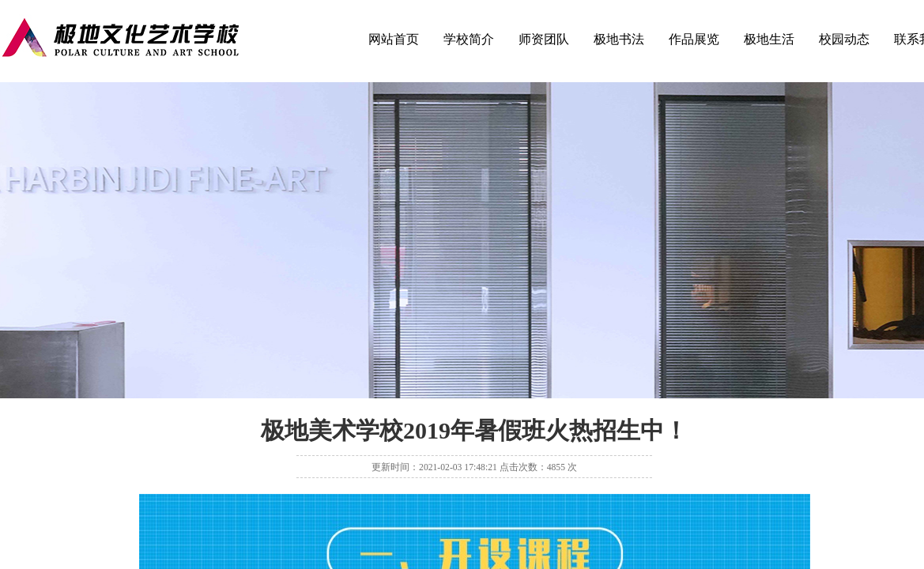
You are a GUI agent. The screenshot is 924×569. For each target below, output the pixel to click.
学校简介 (469, 39)
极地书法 (619, 39)
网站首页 (394, 39)
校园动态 (844, 39)
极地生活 (769, 39)
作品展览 (694, 39)
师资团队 (544, 39)
